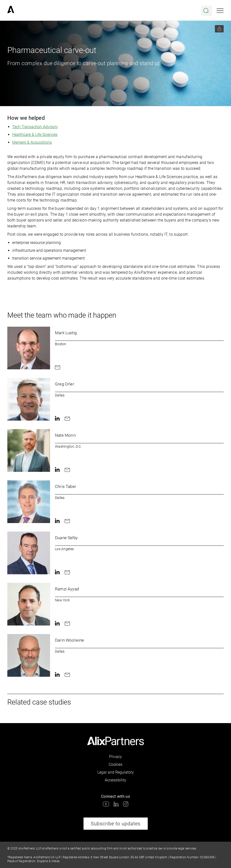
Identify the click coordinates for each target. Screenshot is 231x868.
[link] (11, 11)
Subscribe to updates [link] (116, 824)
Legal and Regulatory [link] (116, 772)
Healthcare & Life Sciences (35, 135)
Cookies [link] (115, 764)
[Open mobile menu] (220, 11)
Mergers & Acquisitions (32, 142)
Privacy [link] (115, 757)
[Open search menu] (206, 11)
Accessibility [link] (115, 780)
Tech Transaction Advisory (35, 127)
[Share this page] (219, 29)
